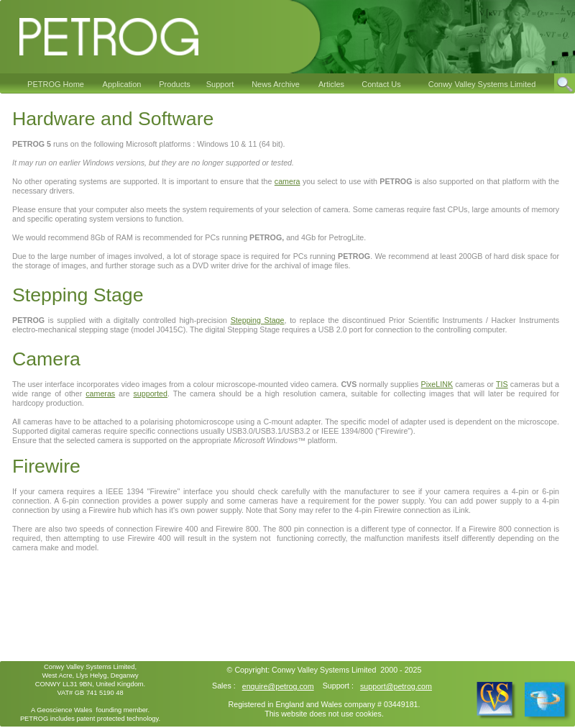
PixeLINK (437, 384)
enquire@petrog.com (278, 686)
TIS (502, 384)
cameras (100, 393)
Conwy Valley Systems (310, 670)
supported (150, 393)
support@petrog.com (396, 686)
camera (287, 181)
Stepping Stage (258, 320)
